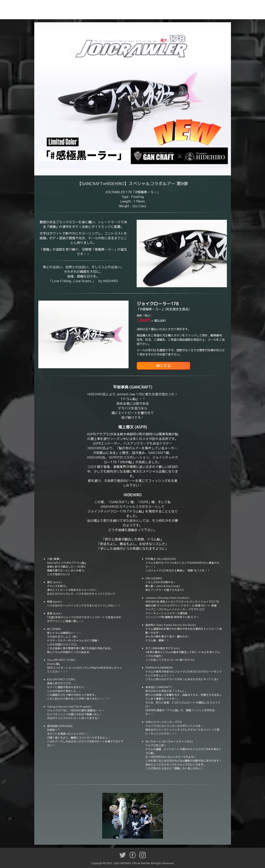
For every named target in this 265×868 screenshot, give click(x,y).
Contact (219, 13)
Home (46, 13)
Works (72, 13)
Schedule (100, 13)
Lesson (86, 13)
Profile (59, 13)
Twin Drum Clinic (119, 13)
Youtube (193, 13)
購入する (163, 366)
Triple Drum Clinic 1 (145, 13)
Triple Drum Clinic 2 (172, 13)
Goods (206, 13)
